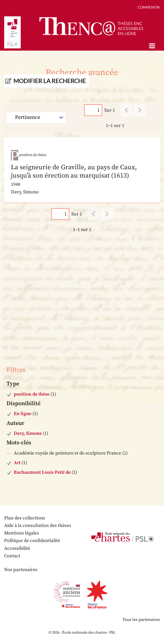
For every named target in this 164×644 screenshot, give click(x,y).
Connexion (149, 7)
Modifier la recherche (50, 81)
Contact (12, 556)
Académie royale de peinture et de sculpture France (67, 453)
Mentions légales (22, 533)
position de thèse (32, 394)
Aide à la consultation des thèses (38, 526)
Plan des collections (25, 518)
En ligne (23, 414)
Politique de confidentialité (32, 541)
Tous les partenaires (141, 620)
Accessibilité (17, 548)
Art (17, 463)
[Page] (93, 110)
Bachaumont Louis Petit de (42, 472)
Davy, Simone (28, 433)
